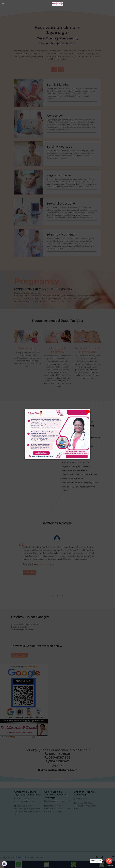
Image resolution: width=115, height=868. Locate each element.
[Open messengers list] (109, 861)
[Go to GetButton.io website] (109, 866)
